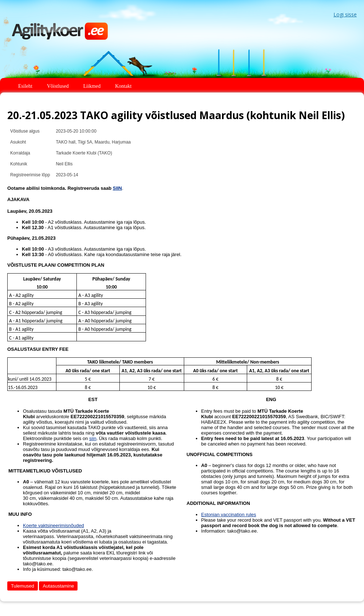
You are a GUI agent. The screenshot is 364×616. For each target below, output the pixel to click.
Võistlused (58, 86)
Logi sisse (345, 14)
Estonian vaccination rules (229, 515)
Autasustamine (58, 586)
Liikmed (92, 86)
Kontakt (123, 86)
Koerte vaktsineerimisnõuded (54, 525)
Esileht (25, 86)
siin (93, 438)
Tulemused (23, 586)
